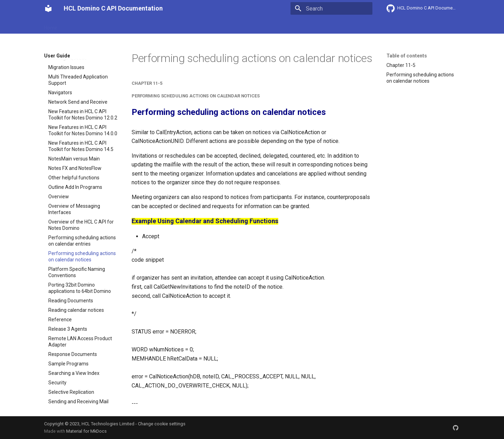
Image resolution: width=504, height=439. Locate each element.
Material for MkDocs (86, 431)
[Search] (331, 8)
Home (51, 26)
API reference (190, 26)
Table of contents (407, 56)
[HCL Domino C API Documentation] (48, 8)
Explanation (153, 26)
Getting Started (83, 26)
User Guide (120, 26)
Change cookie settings (162, 424)
